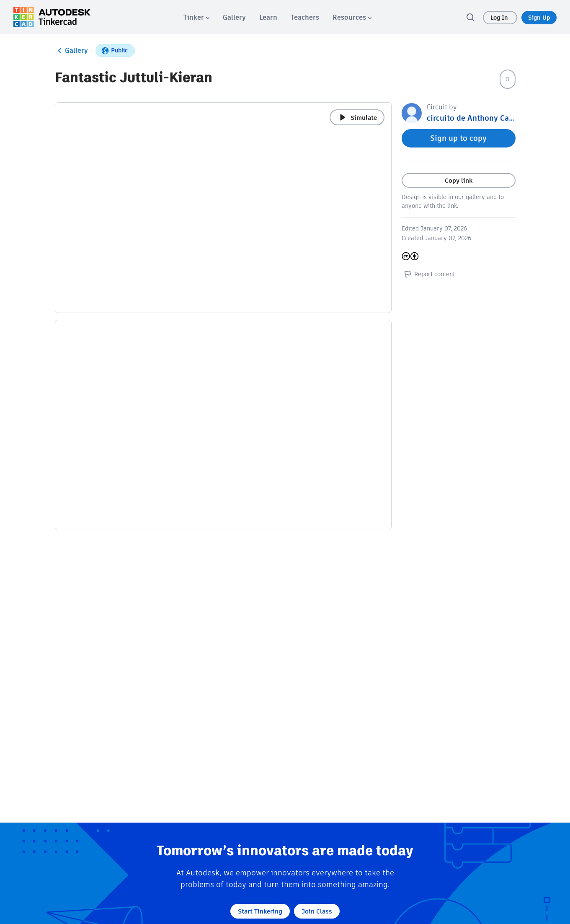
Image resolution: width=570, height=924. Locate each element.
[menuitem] (196, 17)
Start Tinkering (260, 911)
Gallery (71, 51)
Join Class (317, 911)
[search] (470, 17)
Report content (428, 274)
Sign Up (539, 18)
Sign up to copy (458, 138)
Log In (500, 18)
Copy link (459, 180)
